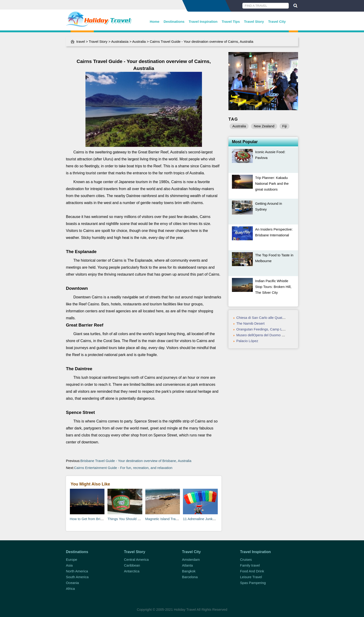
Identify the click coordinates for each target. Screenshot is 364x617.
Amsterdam (191, 559)
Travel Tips (231, 21)
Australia (139, 41)
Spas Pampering (253, 583)
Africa (70, 589)
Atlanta (187, 565)
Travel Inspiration (203, 21)
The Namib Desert (250, 323)
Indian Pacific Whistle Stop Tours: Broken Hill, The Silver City (273, 287)
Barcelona (190, 577)
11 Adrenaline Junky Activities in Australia (215, 519)
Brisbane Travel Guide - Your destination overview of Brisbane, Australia (136, 461)
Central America (136, 559)
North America (77, 571)
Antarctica (132, 571)
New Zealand (264, 126)
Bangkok (189, 571)
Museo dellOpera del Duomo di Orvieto (266, 335)
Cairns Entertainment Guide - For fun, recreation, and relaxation (123, 468)
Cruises (246, 559)
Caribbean (132, 565)
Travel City (277, 21)
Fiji (284, 126)
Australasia (120, 41)
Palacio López (247, 341)
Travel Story (254, 21)
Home (155, 21)
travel (81, 41)
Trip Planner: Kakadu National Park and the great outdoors (272, 183)
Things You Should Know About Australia (139, 519)
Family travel (250, 565)
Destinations (174, 21)
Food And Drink (252, 571)
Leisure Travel (251, 577)
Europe (71, 559)
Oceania (72, 583)
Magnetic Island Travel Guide (168, 519)
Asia (69, 565)
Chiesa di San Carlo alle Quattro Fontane (268, 318)
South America (77, 577)
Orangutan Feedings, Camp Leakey (264, 329)
